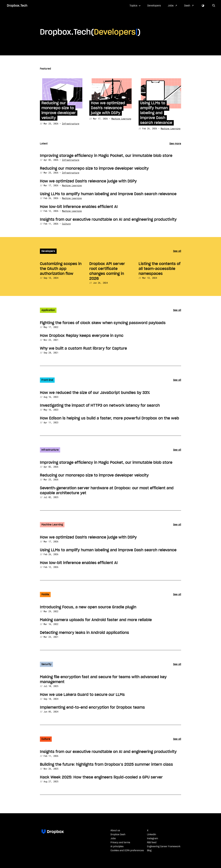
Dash (187, 6)
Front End (47, 380)
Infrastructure (71, 124)
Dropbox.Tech (17, 6)
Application (48, 310)
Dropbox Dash (118, 835)
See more (175, 144)
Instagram (152, 839)
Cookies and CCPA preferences (127, 851)
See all (177, 251)
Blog (149, 851)
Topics (133, 6)
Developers (154, 6)
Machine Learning (121, 119)
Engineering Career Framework (164, 847)
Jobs (171, 6)
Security (46, 664)
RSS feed (152, 843)
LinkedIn (152, 835)
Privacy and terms (120, 843)
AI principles (117, 847)
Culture (66, 224)
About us (115, 831)
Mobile (45, 595)
